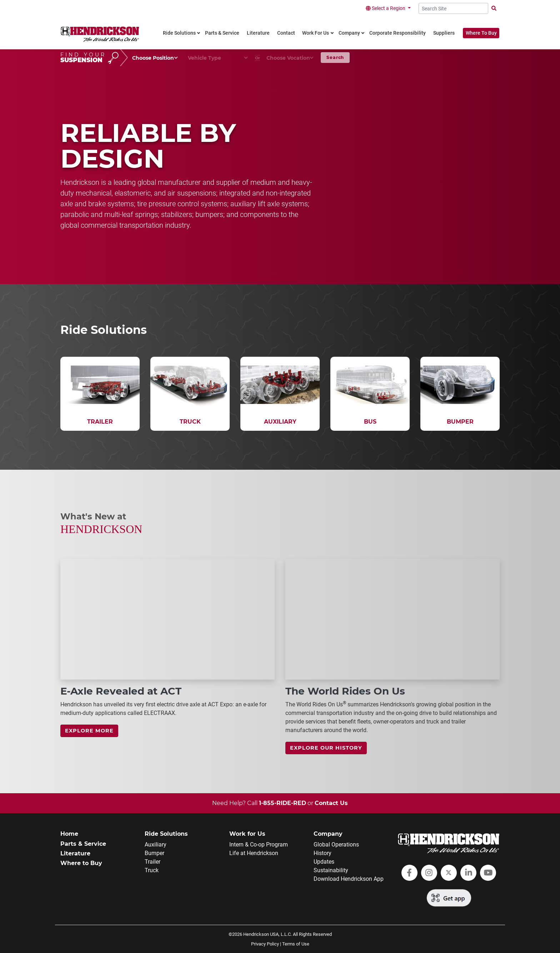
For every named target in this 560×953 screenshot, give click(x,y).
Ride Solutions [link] (179, 33)
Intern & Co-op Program (259, 845)
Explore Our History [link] (326, 748)
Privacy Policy (265, 944)
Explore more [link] (89, 731)
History (322, 853)
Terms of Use (296, 944)
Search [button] (335, 57)
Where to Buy (81, 863)
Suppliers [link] (444, 33)
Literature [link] (258, 33)
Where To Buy (481, 33)
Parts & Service (83, 844)
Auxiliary (156, 845)
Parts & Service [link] (222, 33)
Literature (75, 853)
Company (328, 834)
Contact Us (331, 803)
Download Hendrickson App (349, 879)
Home (69, 834)
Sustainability (331, 870)
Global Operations (336, 845)
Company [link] (349, 33)
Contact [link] (286, 33)
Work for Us (247, 834)
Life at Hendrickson (254, 853)
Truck (152, 870)
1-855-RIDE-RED (282, 803)
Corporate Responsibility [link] (397, 33)
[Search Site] (453, 8)
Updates (324, 862)
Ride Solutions (166, 834)
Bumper (154, 853)
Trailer (152, 862)
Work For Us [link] (316, 33)
